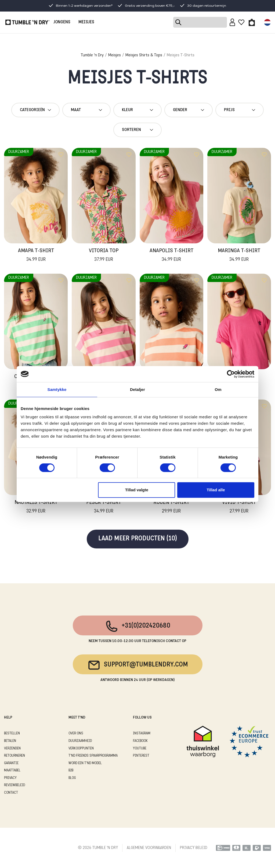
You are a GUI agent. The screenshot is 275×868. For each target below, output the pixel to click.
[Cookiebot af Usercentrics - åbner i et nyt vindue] (231, 374)
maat (86, 110)
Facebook (140, 741)
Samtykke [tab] (57, 389)
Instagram (142, 733)
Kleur (137, 110)
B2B (71, 770)
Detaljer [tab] (137, 389)
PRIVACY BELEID (194, 848)
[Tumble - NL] (27, 22)
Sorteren (137, 130)
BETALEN (10, 741)
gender (189, 110)
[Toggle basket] (252, 22)
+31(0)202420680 (138, 626)
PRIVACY (10, 778)
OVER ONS (76, 733)
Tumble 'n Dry (92, 55)
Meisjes (115, 55)
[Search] (200, 22)
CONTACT (11, 793)
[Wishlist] (241, 22)
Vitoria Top (104, 256)
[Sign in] (232, 22)
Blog (72, 778)
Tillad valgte (137, 490)
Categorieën (35, 110)
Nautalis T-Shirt (36, 507)
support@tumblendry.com (138, 665)
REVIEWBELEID (15, 785)
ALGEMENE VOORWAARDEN (149, 848)
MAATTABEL (12, 770)
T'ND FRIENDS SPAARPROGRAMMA (93, 756)
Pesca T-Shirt (104, 507)
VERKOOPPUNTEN (81, 748)
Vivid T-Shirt (239, 507)
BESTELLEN (12, 733)
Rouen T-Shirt (171, 507)
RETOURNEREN (15, 756)
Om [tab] (218, 389)
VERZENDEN (12, 748)
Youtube (140, 748)
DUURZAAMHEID (80, 741)
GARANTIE (11, 763)
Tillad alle (216, 490)
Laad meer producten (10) (138, 539)
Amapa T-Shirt (36, 256)
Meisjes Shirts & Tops (144, 55)
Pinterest (141, 756)
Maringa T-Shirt (239, 256)
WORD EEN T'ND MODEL (85, 763)
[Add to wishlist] (61, 155)
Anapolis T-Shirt (171, 256)
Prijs (240, 110)
